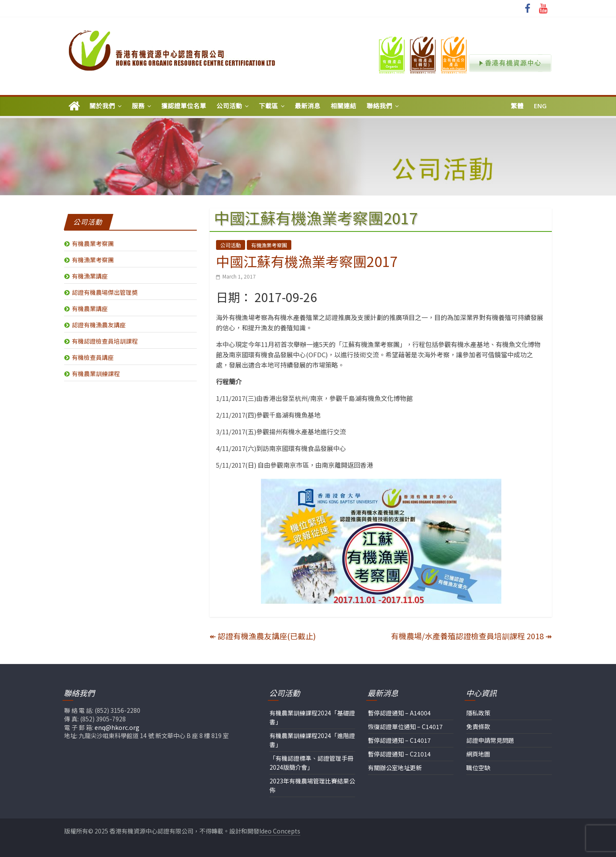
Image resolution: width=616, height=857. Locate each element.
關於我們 (102, 106)
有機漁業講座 (90, 276)
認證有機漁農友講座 (99, 325)
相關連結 (344, 106)
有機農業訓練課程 (96, 374)
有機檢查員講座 (93, 357)
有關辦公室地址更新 (395, 768)
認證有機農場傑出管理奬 (105, 292)
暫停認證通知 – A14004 (399, 713)
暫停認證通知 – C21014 (399, 754)
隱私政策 (478, 713)
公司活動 (229, 106)
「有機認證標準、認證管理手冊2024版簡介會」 (311, 763)
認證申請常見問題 (490, 740)
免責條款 (478, 727)
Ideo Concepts (280, 831)
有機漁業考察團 (269, 245)
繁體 (517, 106)
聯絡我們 (379, 106)
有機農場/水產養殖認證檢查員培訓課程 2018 (471, 636)
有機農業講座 (90, 308)
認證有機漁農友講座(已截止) (263, 636)
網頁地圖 (478, 754)
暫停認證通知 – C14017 (399, 740)
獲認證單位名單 (184, 106)
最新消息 (308, 106)
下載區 (268, 106)
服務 (138, 106)
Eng (540, 106)
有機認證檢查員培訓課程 (105, 341)
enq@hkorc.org (117, 727)
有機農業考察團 (93, 243)
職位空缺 (478, 768)
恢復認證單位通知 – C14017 (405, 727)
